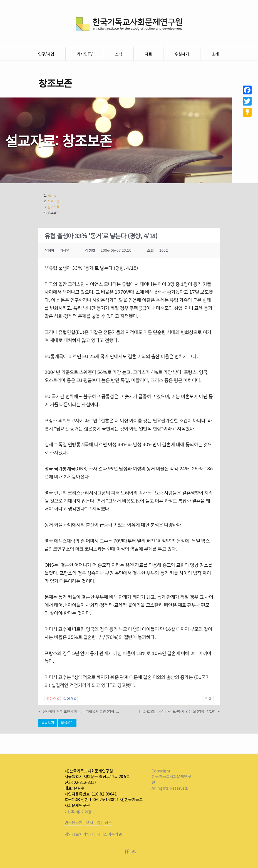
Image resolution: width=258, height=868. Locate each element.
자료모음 (54, 201)
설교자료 (54, 207)
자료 (148, 54)
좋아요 (52, 699)
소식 (119, 54)
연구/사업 (46, 54)
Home (52, 196)
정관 (108, 822)
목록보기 (48, 723)
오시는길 (93, 822)
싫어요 (70, 699)
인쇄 (209, 699)
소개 (215, 54)
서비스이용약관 (109, 834)
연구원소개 (74, 822)
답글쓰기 (67, 723)
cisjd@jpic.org (78, 811)
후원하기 (182, 54)
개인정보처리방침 (79, 834)
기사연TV (85, 54)
